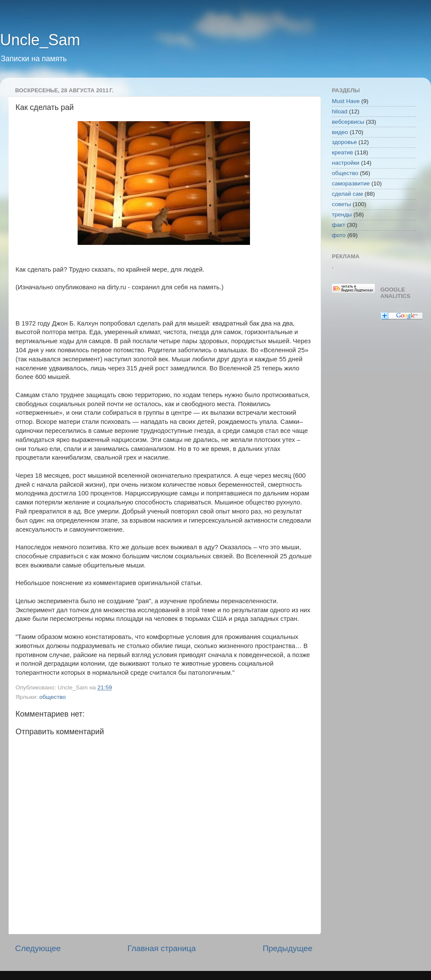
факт (339, 225)
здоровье (344, 142)
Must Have (346, 101)
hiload (340, 111)
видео (340, 132)
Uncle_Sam (40, 40)
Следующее (38, 948)
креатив (342, 152)
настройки (346, 163)
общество (52, 697)
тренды (342, 214)
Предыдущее (287, 948)
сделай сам (347, 194)
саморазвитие (351, 183)
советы (341, 204)
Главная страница (162, 948)
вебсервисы (348, 122)
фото (339, 235)
